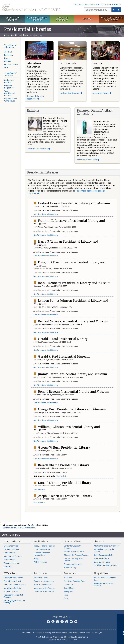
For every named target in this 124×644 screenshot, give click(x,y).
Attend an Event (100, 93)
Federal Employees (12, 549)
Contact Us (116, 4)
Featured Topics (11, 64)
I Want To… (10, 573)
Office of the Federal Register (77, 555)
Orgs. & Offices (72, 541)
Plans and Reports (101, 558)
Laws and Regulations (9, 87)
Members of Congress (13, 556)
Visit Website (53, 214)
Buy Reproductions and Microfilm (104, 585)
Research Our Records (12, 19)
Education (9, 55)
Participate (40, 573)
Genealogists (10, 553)
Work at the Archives (43, 585)
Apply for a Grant (11, 591)
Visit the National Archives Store (105, 579)
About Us (8, 52)
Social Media (69, 588)
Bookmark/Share (101, 4)
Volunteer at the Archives (45, 588)
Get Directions (40, 214)
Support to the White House (11, 100)
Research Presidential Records (13, 596)
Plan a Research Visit (13, 581)
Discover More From (87, 160)
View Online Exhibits (12, 588)
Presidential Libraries (11, 46)
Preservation (9, 560)
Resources (70, 573)
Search (116, 10)
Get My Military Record (14, 578)
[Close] (121, 617)
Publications (41, 541)
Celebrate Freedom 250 (44, 591)
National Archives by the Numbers (104, 550)
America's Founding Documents (112, 19)
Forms (67, 598)
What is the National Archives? (106, 546)
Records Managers (12, 563)
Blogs (36, 558)
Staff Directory (70, 567)
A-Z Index (68, 578)
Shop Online (101, 573)
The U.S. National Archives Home (31, 7)
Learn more (99, 639)
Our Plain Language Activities (106, 565)
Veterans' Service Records (37, 19)
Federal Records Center (74, 552)
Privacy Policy (51, 633)
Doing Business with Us (104, 555)
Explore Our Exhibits (38, 149)
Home (7, 35)
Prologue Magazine (42, 549)
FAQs (66, 595)
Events (7, 58)
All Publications (40, 562)
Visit (6, 67)
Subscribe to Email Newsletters (42, 554)
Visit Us (87, 19)
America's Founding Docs (75, 581)
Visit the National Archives (15, 585)
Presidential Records (11, 75)
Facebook (48, 622)
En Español (68, 591)
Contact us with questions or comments (19, 528)
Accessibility (38, 633)
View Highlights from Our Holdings (14, 602)
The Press (8, 566)
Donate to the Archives (44, 581)
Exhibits (8, 61)
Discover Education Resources (36, 97)
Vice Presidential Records (9, 93)
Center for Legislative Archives (73, 547)
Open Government (102, 562)
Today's (44, 546)
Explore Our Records (9, 81)
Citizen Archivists (82, 4)
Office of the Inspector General (74, 560)
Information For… (14, 541)
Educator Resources (62, 19)
